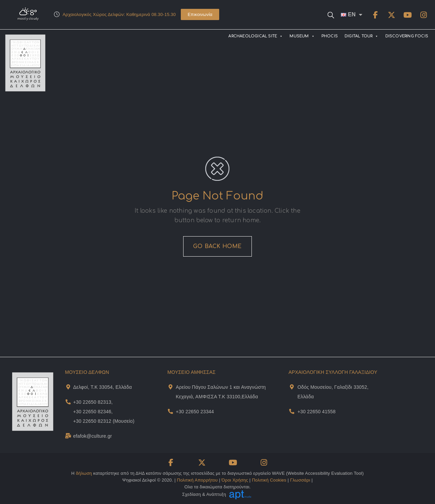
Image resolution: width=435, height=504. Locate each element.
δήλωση (84, 473)
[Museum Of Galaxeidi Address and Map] (292, 387)
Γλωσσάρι (300, 480)
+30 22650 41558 (316, 412)
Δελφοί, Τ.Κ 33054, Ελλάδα (102, 387)
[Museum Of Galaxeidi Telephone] (292, 411)
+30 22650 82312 (92, 421)
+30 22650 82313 (92, 402)
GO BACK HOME (217, 246)
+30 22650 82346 (92, 412)
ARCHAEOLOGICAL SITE (256, 36)
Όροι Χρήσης (235, 480)
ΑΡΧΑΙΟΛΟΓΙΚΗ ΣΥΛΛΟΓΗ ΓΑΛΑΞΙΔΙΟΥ (333, 372)
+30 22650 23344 (195, 412)
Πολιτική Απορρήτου (197, 480)
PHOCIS (330, 36)
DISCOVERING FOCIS (407, 36)
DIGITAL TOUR (362, 36)
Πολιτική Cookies (269, 480)
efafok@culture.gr (92, 436)
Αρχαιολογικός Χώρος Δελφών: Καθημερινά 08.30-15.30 (119, 14)
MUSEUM (302, 36)
